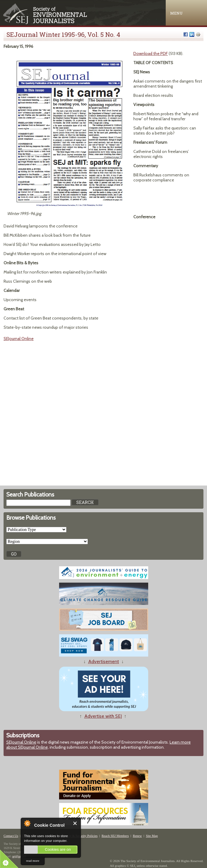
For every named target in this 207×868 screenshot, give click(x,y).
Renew (137, 836)
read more (33, 861)
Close (75, 823)
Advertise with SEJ (103, 716)
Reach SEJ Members (115, 836)
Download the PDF (151, 53)
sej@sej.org (19, 856)
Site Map (152, 836)
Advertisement (104, 661)
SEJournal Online (19, 339)
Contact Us (11, 836)
